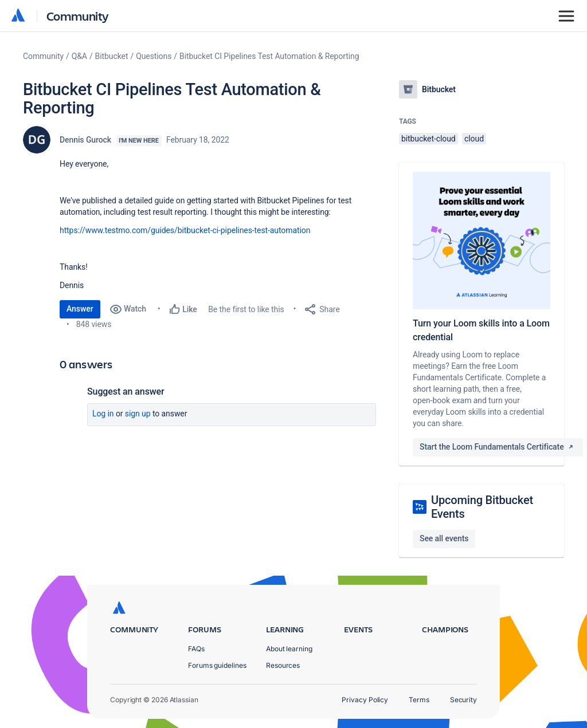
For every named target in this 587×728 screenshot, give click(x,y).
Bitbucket (112, 56)
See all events (444, 538)
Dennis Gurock (85, 140)
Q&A (79, 56)
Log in (103, 414)
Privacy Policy (365, 700)
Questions (154, 56)
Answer (80, 309)
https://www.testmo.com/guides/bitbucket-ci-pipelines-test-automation (185, 230)
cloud (474, 139)
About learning (289, 649)
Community (78, 16)
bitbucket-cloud (428, 139)
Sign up (138, 414)
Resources (283, 665)
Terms (419, 700)
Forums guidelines (217, 665)
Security (463, 700)
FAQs (196, 649)
